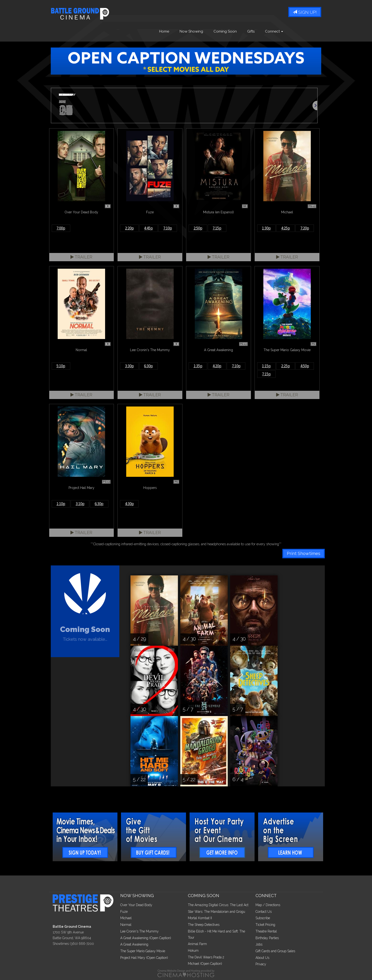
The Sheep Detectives (204, 925)
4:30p (129, 504)
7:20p (305, 228)
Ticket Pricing (265, 925)
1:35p (198, 366)
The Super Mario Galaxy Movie (143, 951)
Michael (126, 918)
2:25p (286, 366)
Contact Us (264, 912)
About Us (262, 958)
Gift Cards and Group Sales (275, 951)
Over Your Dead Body (136, 905)
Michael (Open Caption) (205, 964)
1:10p (61, 504)
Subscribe (263, 918)
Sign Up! (305, 12)
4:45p (148, 228)
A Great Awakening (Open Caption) (146, 938)
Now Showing (191, 32)
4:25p (286, 228)
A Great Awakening (134, 944)
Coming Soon (225, 32)
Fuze (124, 912)
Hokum (193, 951)
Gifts (251, 32)
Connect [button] (274, 32)
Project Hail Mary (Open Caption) (144, 958)
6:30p (148, 366)
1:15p (266, 366)
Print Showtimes (304, 553)
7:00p (61, 228)
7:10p (168, 228)
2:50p (198, 228)
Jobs (259, 944)
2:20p (129, 228)
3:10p (80, 504)
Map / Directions (268, 905)
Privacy (261, 964)
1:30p (266, 228)
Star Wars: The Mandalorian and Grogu (216, 912)
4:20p (217, 366)
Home (164, 32)
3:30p (129, 366)
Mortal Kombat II (200, 918)
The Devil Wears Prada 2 (206, 957)
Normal (126, 925)
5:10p (61, 366)
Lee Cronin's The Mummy (139, 931)
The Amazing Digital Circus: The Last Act (218, 905)
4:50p (305, 366)
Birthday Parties (267, 938)
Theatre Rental (266, 931)
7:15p (217, 228)
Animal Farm (197, 944)
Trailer (81, 257)
